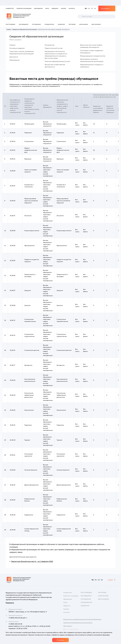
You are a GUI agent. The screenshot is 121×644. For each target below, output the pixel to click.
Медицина (55, 8)
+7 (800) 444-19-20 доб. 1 (18, 618)
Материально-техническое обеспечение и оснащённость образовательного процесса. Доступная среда (56, 55)
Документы (14, 57)
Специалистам (49, 24)
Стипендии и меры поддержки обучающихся (92, 52)
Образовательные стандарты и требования (92, 66)
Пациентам (61, 24)
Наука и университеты (71, 629)
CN (92, 8)
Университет (10, 8)
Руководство (50, 45)
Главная (12, 45)
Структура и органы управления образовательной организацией (22, 52)
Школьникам (84, 24)
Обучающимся (24, 24)
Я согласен (60, 640)
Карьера (63, 8)
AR (95, 8)
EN (89, 8)
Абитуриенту (68, 626)
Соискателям (103, 596)
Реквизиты (10, 603)
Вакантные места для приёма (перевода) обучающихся (91, 46)
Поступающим (10, 24)
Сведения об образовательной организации (78, 623)
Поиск (80, 16)
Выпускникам (96, 24)
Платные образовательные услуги (57, 61)
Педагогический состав (54, 48)
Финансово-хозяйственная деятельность (55, 66)
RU (86, 8)
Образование (38, 8)
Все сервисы (105, 8)
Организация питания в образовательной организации (92, 60)
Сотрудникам (36, 24)
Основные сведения (17, 48)
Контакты (72, 8)
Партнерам (72, 24)
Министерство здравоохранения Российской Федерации (82, 619)
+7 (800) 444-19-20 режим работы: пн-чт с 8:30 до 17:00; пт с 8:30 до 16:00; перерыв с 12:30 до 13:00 (29, 626)
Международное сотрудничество (93, 56)
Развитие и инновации (24, 8)
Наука (47, 8)
